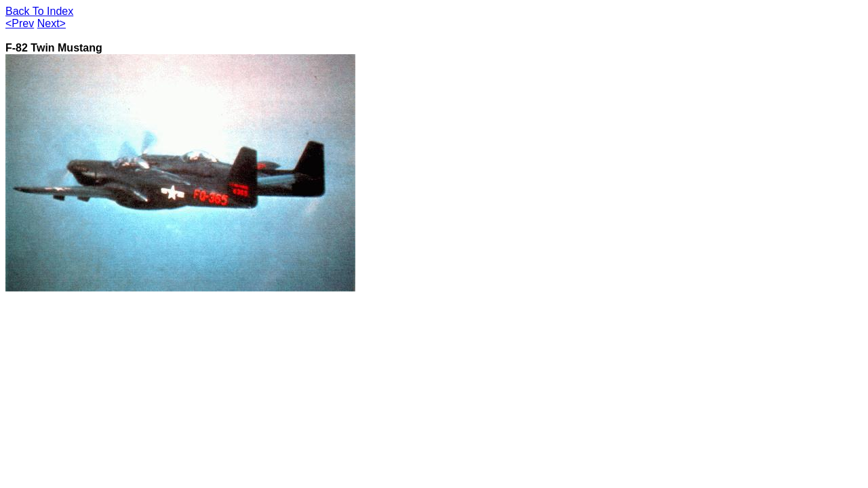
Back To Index (39, 11)
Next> (52, 23)
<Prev (20, 23)
